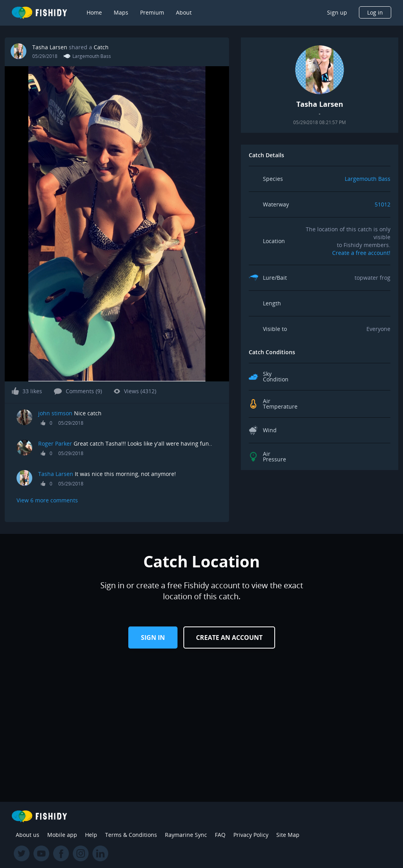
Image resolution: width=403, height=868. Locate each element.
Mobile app (62, 835)
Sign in (153, 638)
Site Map (288, 835)
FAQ (220, 835)
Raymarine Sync (186, 835)
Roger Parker (55, 443)
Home (94, 12)
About (184, 12)
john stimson (55, 413)
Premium (152, 12)
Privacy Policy (251, 835)
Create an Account (229, 638)
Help (91, 835)
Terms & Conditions (131, 835)
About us (28, 835)
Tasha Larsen (50, 47)
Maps (121, 12)
